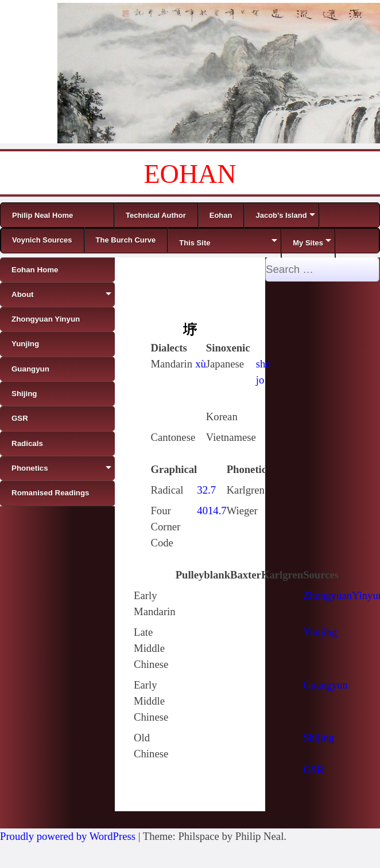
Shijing (319, 738)
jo (260, 380)
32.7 (206, 490)
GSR (313, 770)
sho (263, 364)
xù (201, 364)
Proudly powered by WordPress (68, 836)
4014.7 (212, 511)
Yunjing (320, 632)
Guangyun (325, 685)
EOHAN (190, 174)
